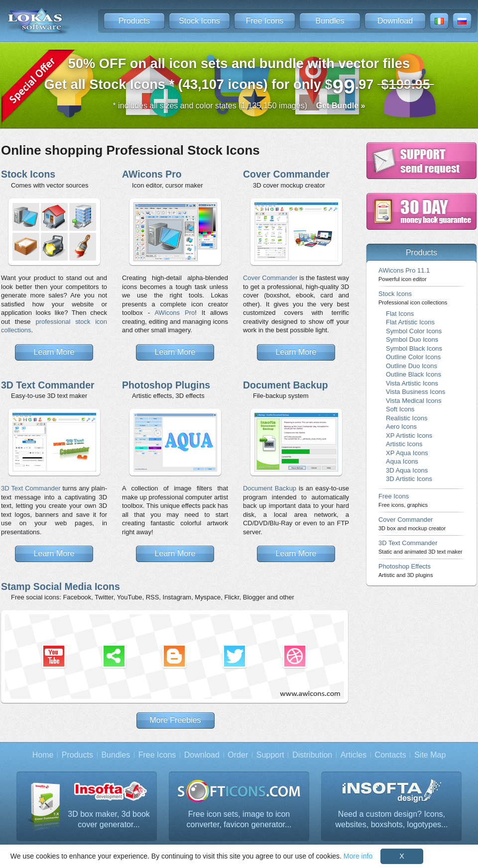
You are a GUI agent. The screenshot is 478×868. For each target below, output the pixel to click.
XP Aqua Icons (407, 453)
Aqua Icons (402, 461)
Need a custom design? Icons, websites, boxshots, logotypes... (392, 820)
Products (134, 21)
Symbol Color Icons (414, 331)
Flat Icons (400, 314)
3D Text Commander (48, 385)
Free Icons (265, 21)
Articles (354, 755)
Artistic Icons (404, 444)
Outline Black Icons (414, 374)
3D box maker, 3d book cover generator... (109, 820)
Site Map (430, 755)
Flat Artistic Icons (410, 322)
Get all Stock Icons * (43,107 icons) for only (239, 77)
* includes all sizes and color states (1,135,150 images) (239, 106)
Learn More (54, 352)
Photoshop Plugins (166, 385)
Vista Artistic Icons (412, 383)
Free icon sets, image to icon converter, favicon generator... (239, 820)
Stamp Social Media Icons (60, 586)
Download (395, 21)
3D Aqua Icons (407, 470)
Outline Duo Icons (412, 366)
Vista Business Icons (416, 392)
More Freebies (175, 720)
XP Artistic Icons (409, 435)
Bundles (330, 21)
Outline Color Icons (413, 357)
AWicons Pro (152, 174)
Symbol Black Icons (414, 348)
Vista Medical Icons (414, 401)
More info (358, 856)
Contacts (391, 755)
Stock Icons (199, 21)
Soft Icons (400, 409)
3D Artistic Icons (409, 479)
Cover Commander (286, 174)
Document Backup (286, 385)
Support (270, 755)
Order (238, 755)
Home (43, 755)
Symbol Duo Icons (412, 339)
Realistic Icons (407, 418)
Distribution (312, 755)
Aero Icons (401, 427)
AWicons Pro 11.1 (404, 274)
